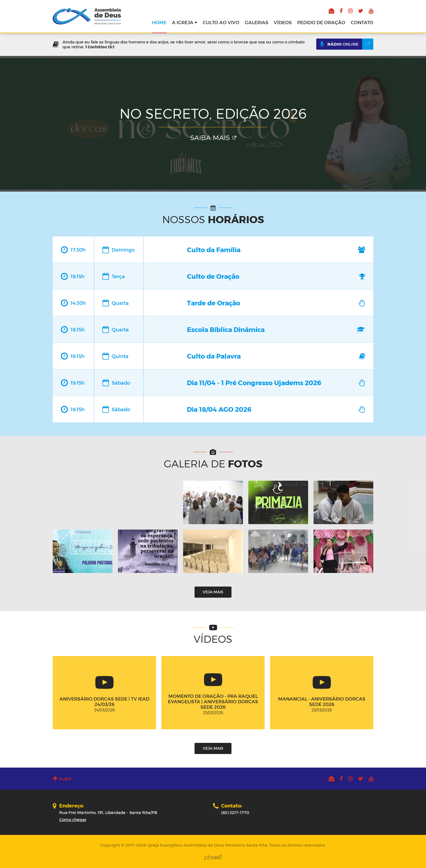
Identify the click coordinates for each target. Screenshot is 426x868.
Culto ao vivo (221, 22)
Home (159, 22)
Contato (362, 22)
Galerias (257, 22)
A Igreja (185, 22)
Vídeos (283, 22)
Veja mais (213, 592)
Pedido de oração (321, 22)
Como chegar (73, 819)
